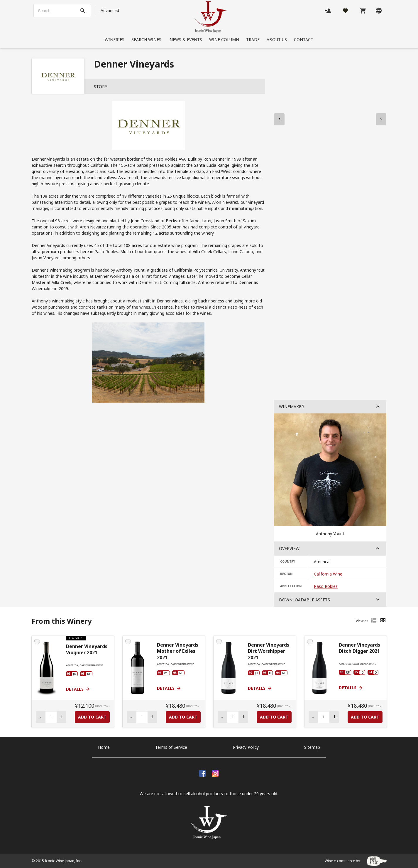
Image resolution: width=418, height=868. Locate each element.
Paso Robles (326, 586)
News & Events (186, 39)
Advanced (110, 10)
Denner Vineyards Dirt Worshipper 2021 (269, 651)
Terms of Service (171, 747)
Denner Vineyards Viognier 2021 (87, 650)
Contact (304, 39)
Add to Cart (92, 717)
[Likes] (345, 10)
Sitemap (312, 747)
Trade (253, 39)
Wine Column (224, 39)
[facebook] (202, 773)
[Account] (328, 10)
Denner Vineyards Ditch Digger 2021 (359, 648)
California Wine (328, 574)
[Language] (379, 10)
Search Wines (147, 39)
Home (104, 747)
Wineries (115, 39)
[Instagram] (215, 773)
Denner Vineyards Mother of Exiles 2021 (178, 651)
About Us (277, 39)
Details (78, 689)
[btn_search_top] (83, 11)
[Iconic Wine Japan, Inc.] (210, 17)
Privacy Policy (246, 747)
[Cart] (363, 10)
